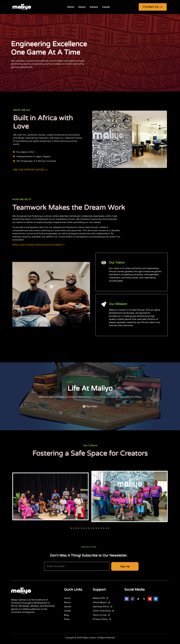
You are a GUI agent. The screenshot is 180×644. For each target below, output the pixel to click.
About (82, 7)
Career (106, 7)
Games (94, 7)
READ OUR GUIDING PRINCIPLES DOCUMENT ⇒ (38, 245)
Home (71, 7)
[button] (71, 528)
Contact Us (153, 7)
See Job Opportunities (30, 170)
